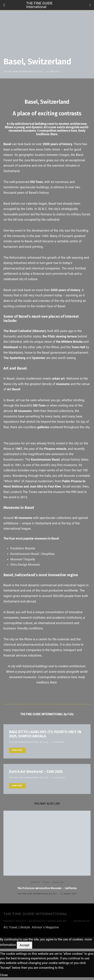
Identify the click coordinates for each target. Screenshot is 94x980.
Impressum (81, 921)
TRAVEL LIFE (58, 882)
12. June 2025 (53, 72)
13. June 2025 (58, 778)
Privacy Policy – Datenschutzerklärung (35, 921)
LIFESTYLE (35, 882)
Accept (24, 945)
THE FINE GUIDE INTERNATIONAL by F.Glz (23, 72)
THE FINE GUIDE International (39, 5)
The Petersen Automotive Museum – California (47, 888)
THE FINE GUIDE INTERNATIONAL (35, 914)
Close (4, 975)
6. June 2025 (58, 742)
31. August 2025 (68, 894)
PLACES (46, 882)
